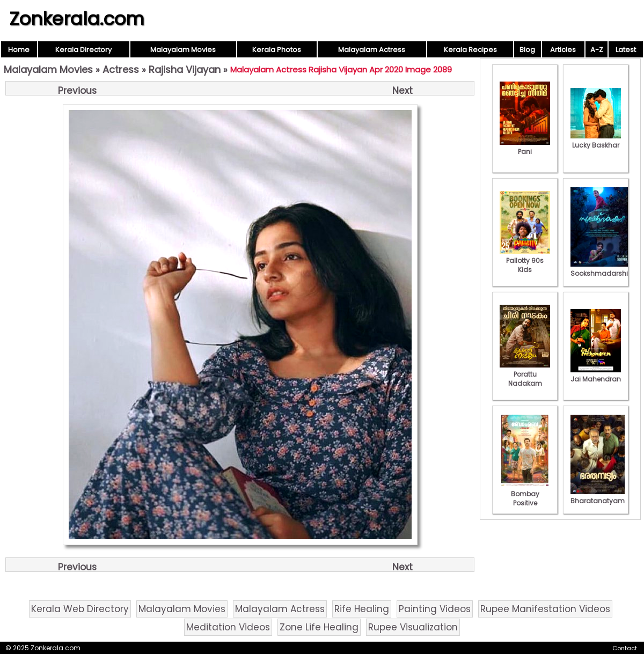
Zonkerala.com (77, 19)
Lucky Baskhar (596, 141)
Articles (563, 50)
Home (19, 50)
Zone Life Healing (319, 627)
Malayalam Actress (372, 50)
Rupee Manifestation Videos (545, 609)
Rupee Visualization (413, 627)
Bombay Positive (525, 494)
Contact (625, 648)
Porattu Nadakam (525, 374)
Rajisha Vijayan (185, 69)
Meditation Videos (228, 627)
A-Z (597, 50)
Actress (121, 69)
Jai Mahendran (596, 374)
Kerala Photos (277, 50)
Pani (525, 147)
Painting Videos (435, 609)
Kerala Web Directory (80, 609)
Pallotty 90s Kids (525, 260)
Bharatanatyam (598, 496)
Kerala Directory (83, 50)
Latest (626, 50)
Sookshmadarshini (602, 269)
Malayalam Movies (183, 50)
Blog (527, 50)
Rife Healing (362, 609)
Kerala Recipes (470, 50)
